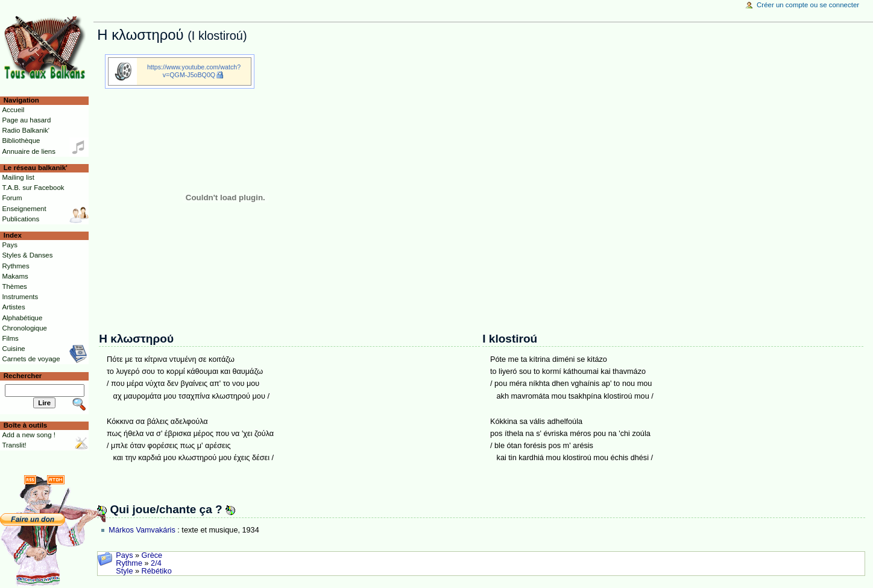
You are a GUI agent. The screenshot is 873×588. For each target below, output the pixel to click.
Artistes (13, 307)
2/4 (156, 563)
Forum (12, 198)
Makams (15, 276)
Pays (124, 555)
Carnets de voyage (31, 359)
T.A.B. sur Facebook (33, 188)
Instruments (20, 297)
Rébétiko (157, 571)
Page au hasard (26, 120)
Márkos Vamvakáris (142, 530)
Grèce (152, 555)
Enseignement (24, 209)
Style (124, 571)
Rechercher (23, 376)
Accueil (13, 110)
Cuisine (13, 349)
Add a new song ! (29, 435)
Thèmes (14, 286)
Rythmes (15, 266)
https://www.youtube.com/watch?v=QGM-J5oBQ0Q (194, 71)
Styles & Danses (27, 255)
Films (10, 338)
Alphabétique (22, 318)
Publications (20, 219)
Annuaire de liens (29, 151)
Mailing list (18, 177)
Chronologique (24, 328)
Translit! (14, 445)
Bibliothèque (21, 141)
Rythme (129, 563)
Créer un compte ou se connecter (808, 5)
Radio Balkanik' (26, 130)
